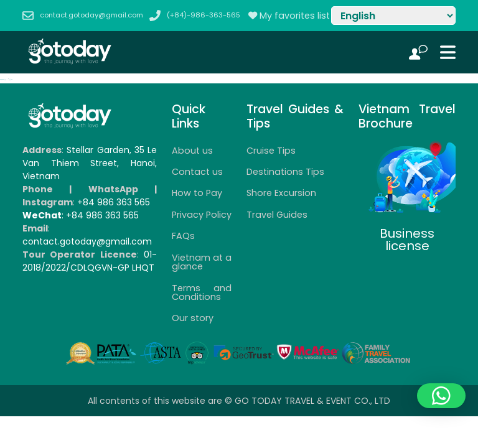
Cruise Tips (271, 151)
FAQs (183, 236)
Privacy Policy (202, 215)
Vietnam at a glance (202, 262)
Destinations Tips (285, 172)
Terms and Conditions (202, 292)
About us (192, 151)
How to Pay (197, 193)
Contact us (197, 172)
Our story (193, 318)
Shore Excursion (281, 193)
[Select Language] (393, 16)
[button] (441, 396)
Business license (407, 240)
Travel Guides (277, 215)
